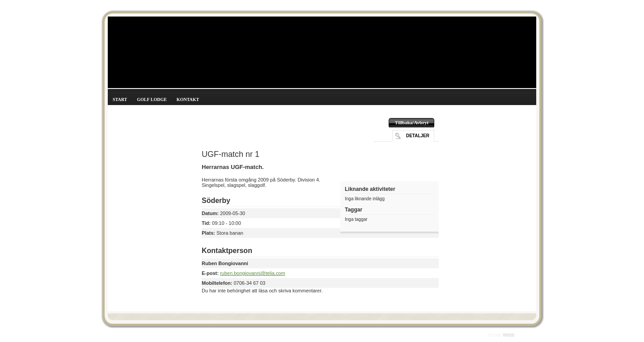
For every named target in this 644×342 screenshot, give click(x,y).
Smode (495, 335)
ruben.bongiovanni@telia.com (253, 273)
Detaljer (418, 136)
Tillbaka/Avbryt (412, 122)
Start (120, 99)
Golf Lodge (152, 99)
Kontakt (188, 99)
